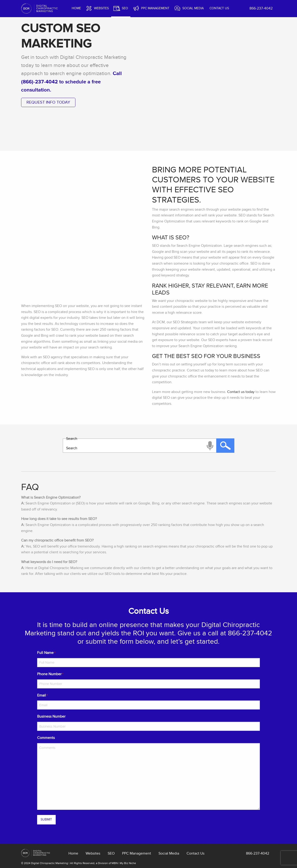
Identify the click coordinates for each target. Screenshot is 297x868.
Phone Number (50, 674)
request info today (48, 102)
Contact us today (241, 392)
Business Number (51, 716)
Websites (101, 8)
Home (76, 8)
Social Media (193, 8)
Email (42, 696)
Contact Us (219, 8)
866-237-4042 (261, 8)
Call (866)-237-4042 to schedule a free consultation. (71, 82)
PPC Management (155, 8)
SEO (125, 8)
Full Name (46, 653)
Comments (46, 738)
